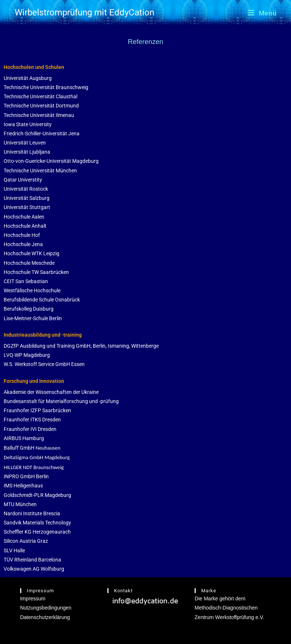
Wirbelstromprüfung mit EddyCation (84, 12)
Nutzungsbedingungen (46, 608)
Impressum (33, 599)
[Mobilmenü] (262, 13)
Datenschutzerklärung (45, 617)
